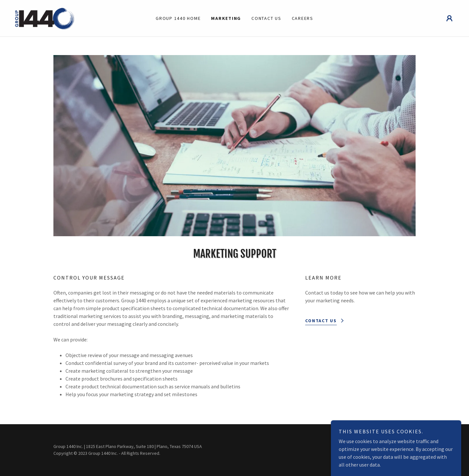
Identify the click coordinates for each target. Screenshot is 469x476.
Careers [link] (303, 18)
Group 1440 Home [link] (178, 18)
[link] (45, 18)
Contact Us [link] (266, 18)
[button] (449, 18)
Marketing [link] (226, 18)
